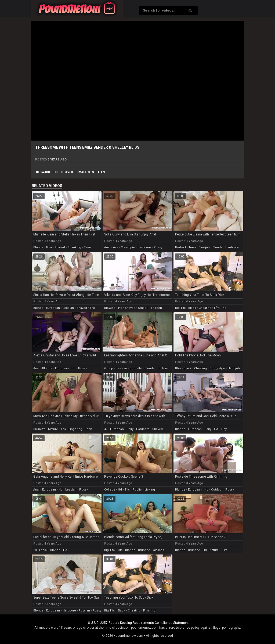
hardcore (144, 247)
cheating (205, 308)
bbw (178, 368)
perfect (180, 247)
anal (107, 247)
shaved (67, 172)
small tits (85, 172)
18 (35, 550)
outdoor (217, 490)
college (110, 490)
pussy (158, 247)
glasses (158, 550)
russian (84, 611)
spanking (74, 247)
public (137, 490)
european (53, 308)
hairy (130, 429)
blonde (38, 247)
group (109, 368)
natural (214, 550)
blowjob (43, 172)
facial (43, 550)
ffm (49, 247)
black (192, 308)
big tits (180, 308)
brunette (136, 368)
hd (56, 172)
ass (116, 247)
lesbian (68, 308)
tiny (224, 429)
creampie (128, 247)
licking (150, 490)
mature (53, 429)
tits (92, 308)
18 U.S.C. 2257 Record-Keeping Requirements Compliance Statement (137, 623)
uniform (163, 368)
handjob (234, 368)
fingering (75, 429)
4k (106, 429)
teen (101, 172)
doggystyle (217, 368)
